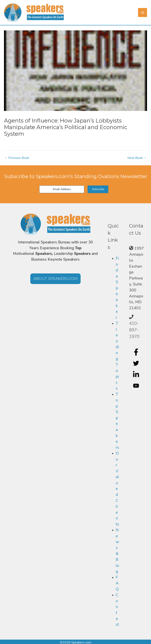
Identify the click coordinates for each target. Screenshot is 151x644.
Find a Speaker (117, 288)
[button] (55, 279)
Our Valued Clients (117, 489)
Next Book (137, 158)
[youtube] (137, 386)
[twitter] (137, 363)
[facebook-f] (137, 352)
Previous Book (17, 158)
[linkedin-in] (137, 375)
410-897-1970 (134, 330)
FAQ (117, 583)
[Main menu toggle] (143, 12)
